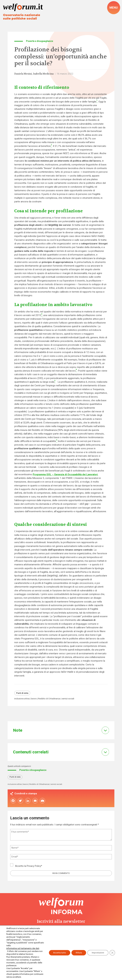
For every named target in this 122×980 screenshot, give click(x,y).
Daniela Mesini (24, 74)
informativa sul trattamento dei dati (22, 948)
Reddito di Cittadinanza (52, 699)
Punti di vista (23, 694)
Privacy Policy (34, 867)
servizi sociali (71, 699)
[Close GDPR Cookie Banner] (112, 951)
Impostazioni (97, 951)
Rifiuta (76, 951)
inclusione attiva (22, 699)
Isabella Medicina (45, 74)
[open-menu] (114, 8)
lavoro (35, 699)
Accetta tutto (55, 951)
